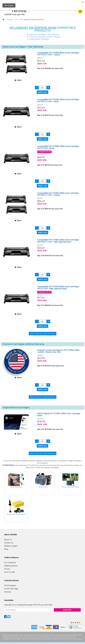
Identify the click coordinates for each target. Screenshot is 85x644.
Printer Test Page (11, 589)
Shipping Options (11, 566)
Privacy (7, 569)
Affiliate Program (11, 546)
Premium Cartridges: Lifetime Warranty (45, 37)
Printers (10, 20)
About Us (8, 540)
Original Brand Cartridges (39, 39)
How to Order (10, 572)
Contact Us (9, 543)
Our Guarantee (10, 563)
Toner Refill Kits (16, 487)
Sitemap (8, 592)
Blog (6, 549)
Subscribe (67, 610)
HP (16, 20)
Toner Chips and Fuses (70, 487)
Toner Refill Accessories (16, 514)
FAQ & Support (10, 585)
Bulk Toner (43, 487)
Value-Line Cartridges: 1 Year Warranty (44, 35)
